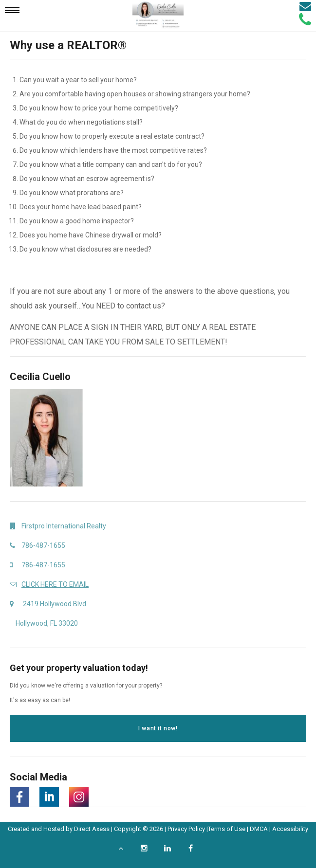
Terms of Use (227, 829)
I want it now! (158, 728)
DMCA (259, 829)
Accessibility (290, 829)
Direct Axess (92, 829)
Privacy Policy (186, 829)
